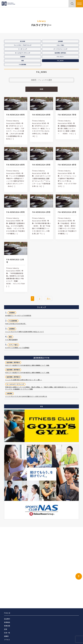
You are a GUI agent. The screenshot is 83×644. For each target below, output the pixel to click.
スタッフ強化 (60, 45)
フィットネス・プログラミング (23, 45)
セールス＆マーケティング (23, 53)
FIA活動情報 (23, 64)
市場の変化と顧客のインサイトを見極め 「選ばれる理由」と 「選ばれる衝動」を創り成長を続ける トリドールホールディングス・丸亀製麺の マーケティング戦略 (41, 388)
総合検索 (23, 41)
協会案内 (7, 619)
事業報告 (7, 622)
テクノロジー (60, 57)
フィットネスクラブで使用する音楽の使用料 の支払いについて (25, 332)
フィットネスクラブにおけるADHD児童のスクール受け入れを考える (26, 396)
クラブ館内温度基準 (11, 340)
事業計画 (7, 626)
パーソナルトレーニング (60, 49)
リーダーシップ (23, 49)
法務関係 (23, 57)
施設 (23, 61)
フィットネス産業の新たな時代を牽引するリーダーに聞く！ (24, 380)
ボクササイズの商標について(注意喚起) (17, 348)
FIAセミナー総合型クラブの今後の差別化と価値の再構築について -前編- (27, 372)
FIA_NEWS (60, 61)
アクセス (7, 640)
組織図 (6, 636)
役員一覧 (7, 633)
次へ (49, 299)
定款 (6, 629)
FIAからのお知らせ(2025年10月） (16, 324)
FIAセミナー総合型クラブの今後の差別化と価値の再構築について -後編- (27, 365)
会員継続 (60, 41)
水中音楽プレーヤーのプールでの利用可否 (18, 315)
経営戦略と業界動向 (60, 53)
